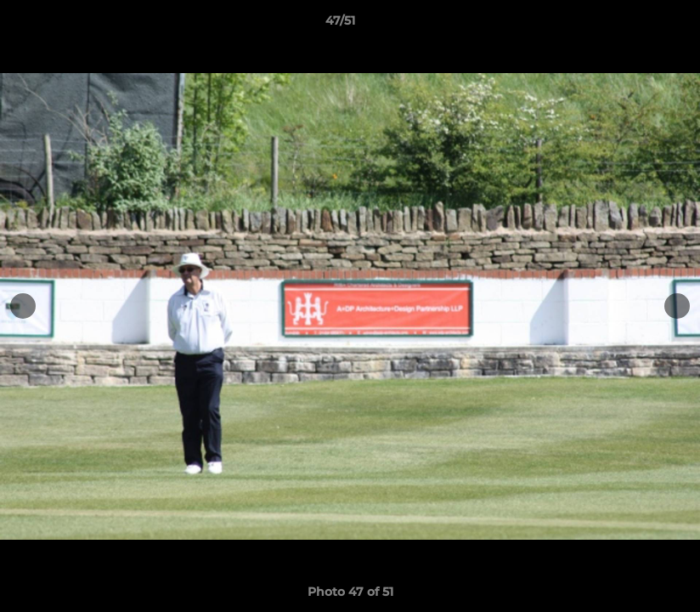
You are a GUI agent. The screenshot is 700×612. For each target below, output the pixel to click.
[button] (629, 25)
